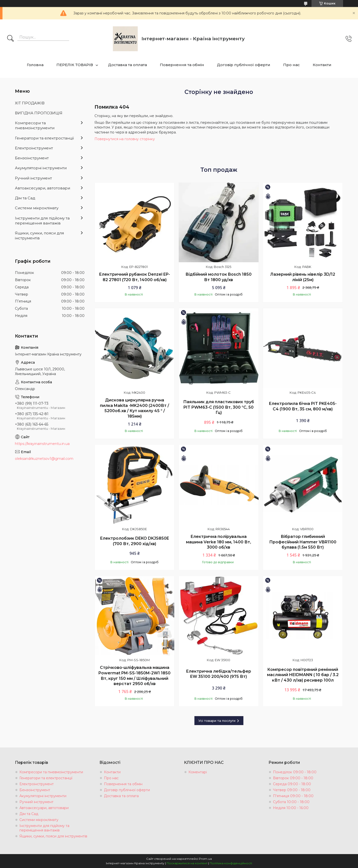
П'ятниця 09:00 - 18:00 (293, 796)
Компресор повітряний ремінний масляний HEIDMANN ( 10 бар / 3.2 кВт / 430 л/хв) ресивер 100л (303, 675)
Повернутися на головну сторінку (125, 139)
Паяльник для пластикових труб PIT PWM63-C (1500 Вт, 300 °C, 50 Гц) (219, 407)
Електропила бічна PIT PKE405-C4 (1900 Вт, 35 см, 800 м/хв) (303, 406)
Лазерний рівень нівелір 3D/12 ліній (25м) (303, 277)
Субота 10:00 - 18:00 (291, 802)
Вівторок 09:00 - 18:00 (293, 778)
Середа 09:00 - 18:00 (292, 784)
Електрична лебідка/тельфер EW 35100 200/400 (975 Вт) (219, 674)
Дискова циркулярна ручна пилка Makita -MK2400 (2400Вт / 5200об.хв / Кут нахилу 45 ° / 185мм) (134, 408)
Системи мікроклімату (37, 208)
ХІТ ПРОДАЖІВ (30, 103)
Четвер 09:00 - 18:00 (292, 790)
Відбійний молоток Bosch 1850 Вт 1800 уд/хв (219, 277)
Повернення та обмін (182, 65)
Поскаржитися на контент (187, 863)
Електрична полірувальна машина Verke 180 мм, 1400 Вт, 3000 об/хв (219, 542)
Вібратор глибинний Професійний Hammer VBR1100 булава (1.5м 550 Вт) (303, 542)
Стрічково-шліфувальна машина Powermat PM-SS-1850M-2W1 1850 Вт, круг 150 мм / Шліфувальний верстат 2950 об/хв (134, 676)
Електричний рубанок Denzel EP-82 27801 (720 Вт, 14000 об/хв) (134, 277)
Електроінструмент (34, 148)
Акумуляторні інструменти (41, 168)
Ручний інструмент (33, 178)
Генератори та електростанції (44, 138)
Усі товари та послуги (217, 721)
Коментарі (198, 772)
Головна (35, 65)
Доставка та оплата (128, 65)
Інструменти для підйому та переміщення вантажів (42, 221)
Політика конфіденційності (231, 863)
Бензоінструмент (32, 158)
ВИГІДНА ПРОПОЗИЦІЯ (39, 113)
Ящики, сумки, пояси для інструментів (39, 236)
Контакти (322, 65)
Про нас (291, 65)
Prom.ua (205, 859)
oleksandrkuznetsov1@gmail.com (44, 459)
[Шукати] (10, 39)
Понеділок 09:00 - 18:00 (295, 772)
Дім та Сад (25, 198)
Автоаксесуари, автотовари (43, 188)
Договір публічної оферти (244, 65)
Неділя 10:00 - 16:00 (291, 808)
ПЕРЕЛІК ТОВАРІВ (75, 65)
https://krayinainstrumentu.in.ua (42, 444)
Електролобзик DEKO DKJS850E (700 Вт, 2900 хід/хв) (134, 541)
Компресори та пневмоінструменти (35, 125)
